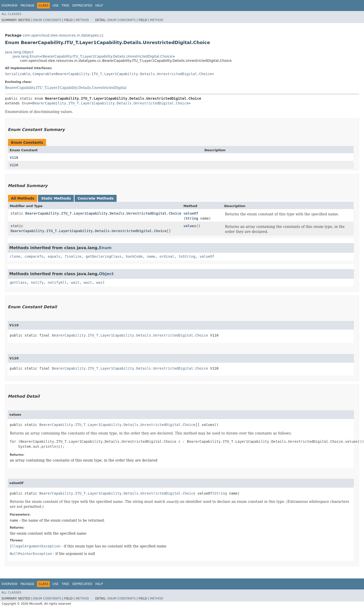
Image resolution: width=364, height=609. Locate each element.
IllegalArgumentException (35, 546)
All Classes (11, 14)
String (192, 218)
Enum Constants (47, 20)
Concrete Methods (96, 198)
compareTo (34, 256)
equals (54, 256)
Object (106, 274)
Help (99, 6)
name (151, 256)
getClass (18, 282)
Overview (10, 6)
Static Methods (56, 198)
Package (27, 6)
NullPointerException (31, 554)
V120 (14, 165)
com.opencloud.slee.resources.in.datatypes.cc (63, 35)
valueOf (191, 213)
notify (37, 282)
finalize (73, 256)
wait (75, 282)
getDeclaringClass (103, 256)
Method (82, 20)
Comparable (43, 74)
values (190, 226)
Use (56, 6)
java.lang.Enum (26, 56)
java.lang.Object (19, 52)
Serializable (18, 74)
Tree (65, 6)
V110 (14, 158)
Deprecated (82, 6)
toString (187, 256)
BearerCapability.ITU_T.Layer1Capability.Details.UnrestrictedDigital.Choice (107, 56)
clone (15, 256)
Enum (26, 103)
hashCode (134, 256)
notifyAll (57, 282)
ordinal (167, 256)
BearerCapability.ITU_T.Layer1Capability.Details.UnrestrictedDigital (66, 88)
